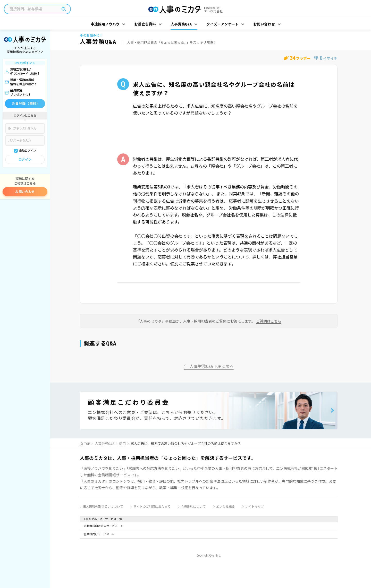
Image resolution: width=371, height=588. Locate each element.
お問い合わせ (25, 192)
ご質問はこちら (269, 321)
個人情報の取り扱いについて (103, 507)
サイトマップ (255, 507)
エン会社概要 (225, 507)
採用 (122, 444)
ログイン (25, 160)
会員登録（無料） (26, 104)
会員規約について (193, 507)
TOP (87, 444)
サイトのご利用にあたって (152, 507)
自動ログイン (28, 151)
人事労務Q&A (104, 444)
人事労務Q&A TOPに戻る (212, 367)
